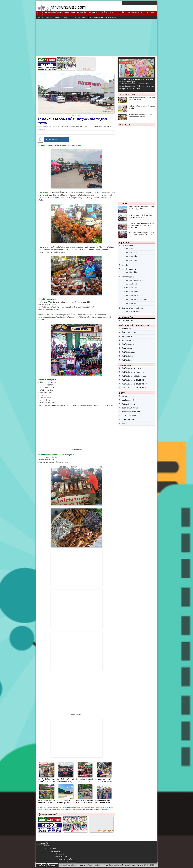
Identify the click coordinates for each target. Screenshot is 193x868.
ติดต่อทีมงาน (41, 865)
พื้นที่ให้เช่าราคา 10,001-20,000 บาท (135, 380)
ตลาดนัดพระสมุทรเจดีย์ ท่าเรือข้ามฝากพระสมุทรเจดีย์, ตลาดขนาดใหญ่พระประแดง (142, 226)
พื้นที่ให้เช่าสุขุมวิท (128, 352)
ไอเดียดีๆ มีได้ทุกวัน (81, 18)
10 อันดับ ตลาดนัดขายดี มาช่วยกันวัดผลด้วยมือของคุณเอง (141, 116)
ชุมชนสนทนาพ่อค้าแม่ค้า (131, 412)
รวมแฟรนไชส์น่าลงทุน (130, 408)
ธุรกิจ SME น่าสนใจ (96, 18)
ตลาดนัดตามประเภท (129, 269)
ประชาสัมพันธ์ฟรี (111, 18)
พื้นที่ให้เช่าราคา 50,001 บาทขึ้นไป (134, 388)
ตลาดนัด (49, 18)
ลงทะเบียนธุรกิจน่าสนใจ (65, 859)
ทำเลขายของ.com (81, 865)
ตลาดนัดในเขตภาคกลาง (101, 127)
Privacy (106, 865)
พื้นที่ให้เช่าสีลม (127, 356)
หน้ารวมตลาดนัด (128, 246)
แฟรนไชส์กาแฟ (127, 320)
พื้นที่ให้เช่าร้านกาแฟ (129, 333)
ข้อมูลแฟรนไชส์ (44, 843)
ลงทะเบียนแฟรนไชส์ (58, 854)
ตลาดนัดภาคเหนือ (132, 292)
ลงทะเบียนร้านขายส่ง (70, 862)
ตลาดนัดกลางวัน (131, 252)
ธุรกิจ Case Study (51, 849)
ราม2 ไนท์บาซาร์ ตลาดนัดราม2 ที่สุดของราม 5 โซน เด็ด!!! (141, 208)
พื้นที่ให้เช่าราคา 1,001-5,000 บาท (134, 376)
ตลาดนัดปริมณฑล (132, 284)
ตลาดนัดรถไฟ (127, 336)
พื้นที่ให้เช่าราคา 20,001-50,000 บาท (135, 384)
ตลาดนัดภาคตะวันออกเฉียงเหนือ (137, 300)
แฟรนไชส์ (58, 18)
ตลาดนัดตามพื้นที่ (128, 277)
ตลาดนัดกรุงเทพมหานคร (134, 280)
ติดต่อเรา (125, 424)
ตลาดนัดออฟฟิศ (131, 272)
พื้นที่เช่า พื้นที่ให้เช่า (129, 404)
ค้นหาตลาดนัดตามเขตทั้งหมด (132, 308)
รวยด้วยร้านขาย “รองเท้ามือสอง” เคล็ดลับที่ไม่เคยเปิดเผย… (142, 99)
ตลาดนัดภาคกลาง (132, 288)
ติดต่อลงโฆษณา (52, 865)
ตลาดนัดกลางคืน (132, 260)
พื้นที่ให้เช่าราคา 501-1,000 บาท (133, 372)
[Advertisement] (96, 38)
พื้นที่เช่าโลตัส (127, 329)
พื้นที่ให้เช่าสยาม (128, 360)
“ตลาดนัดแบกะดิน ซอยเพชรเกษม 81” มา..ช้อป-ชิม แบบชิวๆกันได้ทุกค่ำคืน (141, 233)
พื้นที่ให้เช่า (68, 18)
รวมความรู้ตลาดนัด (127, 95)
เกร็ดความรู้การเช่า (129, 420)
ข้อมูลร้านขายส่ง (55, 851)
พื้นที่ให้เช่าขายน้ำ (128, 344)
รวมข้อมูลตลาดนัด (128, 400)
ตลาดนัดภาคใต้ (131, 303)
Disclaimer (140, 865)
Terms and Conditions (129, 865)
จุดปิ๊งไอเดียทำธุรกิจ (129, 416)
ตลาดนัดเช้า (130, 249)
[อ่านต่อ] (138, 89)
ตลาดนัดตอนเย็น (86, 127)
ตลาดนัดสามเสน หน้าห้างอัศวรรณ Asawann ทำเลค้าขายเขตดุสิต (140, 216)
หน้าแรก (40, 18)
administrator (66, 127)
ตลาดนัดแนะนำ (125, 204)
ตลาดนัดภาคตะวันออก (134, 296)
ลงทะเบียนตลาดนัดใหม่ (61, 857)
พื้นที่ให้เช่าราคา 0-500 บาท (132, 368)
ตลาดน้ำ (125, 265)
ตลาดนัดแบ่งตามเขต (133, 311)
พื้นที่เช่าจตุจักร (127, 348)
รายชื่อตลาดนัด (48, 846)
